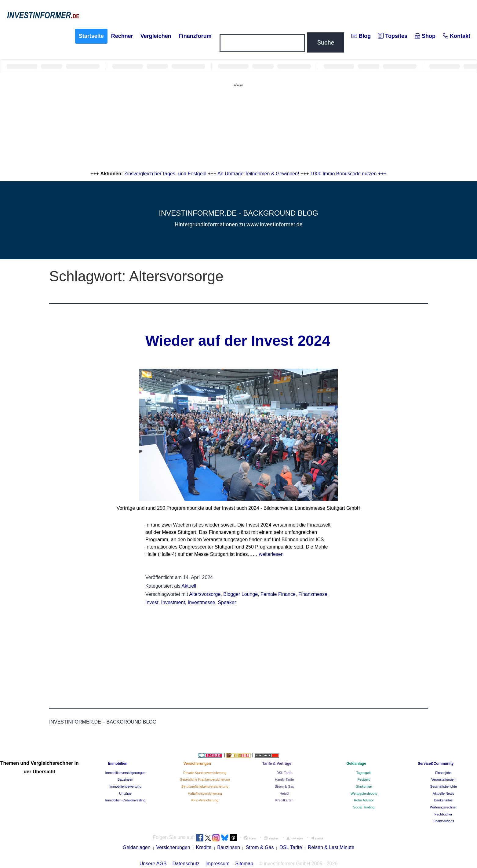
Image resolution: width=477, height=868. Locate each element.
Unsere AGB (153, 864)
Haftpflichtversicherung (205, 793)
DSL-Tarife (284, 773)
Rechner (122, 36)
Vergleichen (156, 36)
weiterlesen (271, 554)
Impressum (217, 864)
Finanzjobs (443, 773)
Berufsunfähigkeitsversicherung (205, 786)
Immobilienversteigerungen (125, 773)
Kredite (204, 847)
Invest (152, 602)
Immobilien (118, 764)
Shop (425, 36)
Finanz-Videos (443, 821)
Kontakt (457, 36)
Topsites (393, 36)
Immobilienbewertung (125, 786)
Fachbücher (443, 814)
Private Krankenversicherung (205, 773)
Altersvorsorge (205, 594)
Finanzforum (195, 36)
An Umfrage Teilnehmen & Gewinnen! (258, 174)
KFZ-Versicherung (205, 800)
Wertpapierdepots (364, 793)
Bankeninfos (444, 800)
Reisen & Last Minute (331, 847)
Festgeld (364, 779)
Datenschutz (186, 864)
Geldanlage (356, 764)
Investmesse (202, 602)
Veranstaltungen (443, 779)
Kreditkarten (284, 800)
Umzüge (125, 793)
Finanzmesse (313, 594)
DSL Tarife (291, 847)
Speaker (227, 602)
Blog (361, 36)
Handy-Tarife (284, 779)
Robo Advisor (364, 800)
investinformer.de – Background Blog (103, 722)
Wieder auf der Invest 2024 (238, 341)
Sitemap (244, 864)
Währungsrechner (443, 807)
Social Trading (364, 807)
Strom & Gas (284, 786)
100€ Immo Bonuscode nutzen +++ (348, 174)
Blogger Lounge (240, 594)
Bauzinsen (125, 779)
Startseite (91, 36)
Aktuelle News (443, 793)
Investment (173, 602)
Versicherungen (197, 764)
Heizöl (284, 793)
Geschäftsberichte (443, 786)
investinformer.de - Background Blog (238, 213)
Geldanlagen (137, 847)
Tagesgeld (364, 773)
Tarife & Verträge (277, 764)
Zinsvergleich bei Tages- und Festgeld (165, 174)
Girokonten (364, 786)
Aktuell (189, 586)
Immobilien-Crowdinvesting (125, 800)
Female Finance (278, 594)
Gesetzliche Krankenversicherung (205, 779)
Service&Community (436, 764)
